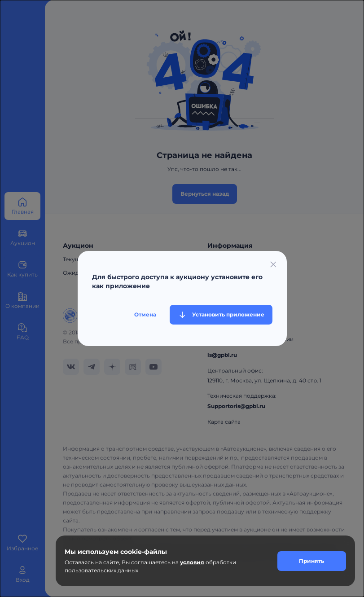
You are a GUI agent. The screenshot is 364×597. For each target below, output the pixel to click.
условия (192, 562)
